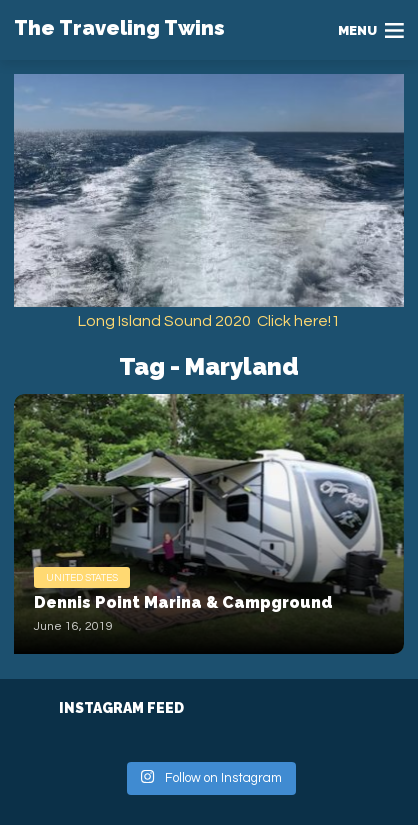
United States (82, 578)
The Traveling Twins (119, 28)
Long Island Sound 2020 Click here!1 (209, 321)
